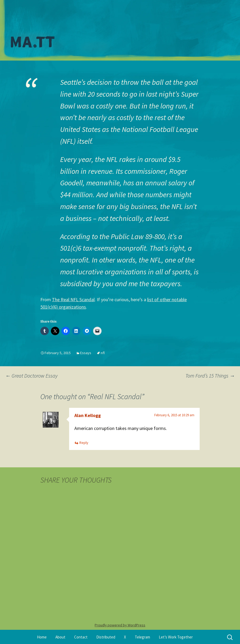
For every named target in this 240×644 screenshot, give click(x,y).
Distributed (106, 637)
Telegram (142, 637)
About (60, 637)
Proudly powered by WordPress (120, 625)
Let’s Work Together (176, 637)
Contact (81, 637)
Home (42, 637)
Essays (86, 353)
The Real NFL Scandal (73, 299)
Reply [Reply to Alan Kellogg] (84, 443)
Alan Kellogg (88, 415)
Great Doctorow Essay (31, 376)
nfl (103, 353)
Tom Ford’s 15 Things (210, 376)
